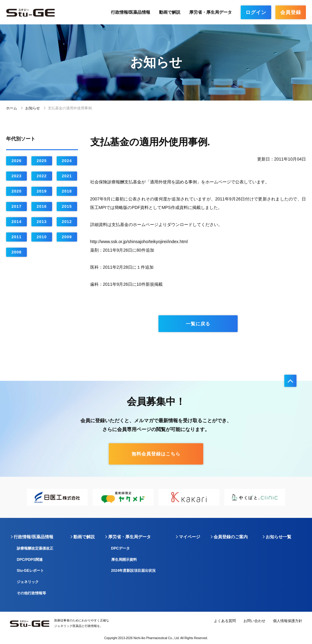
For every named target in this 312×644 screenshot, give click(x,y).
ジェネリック (28, 582)
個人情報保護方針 (288, 621)
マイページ (190, 537)
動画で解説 (170, 12)
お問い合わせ (254, 621)
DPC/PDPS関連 (30, 560)
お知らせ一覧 (278, 537)
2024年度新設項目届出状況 (134, 571)
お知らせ (33, 108)
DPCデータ (121, 548)
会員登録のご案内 (231, 537)
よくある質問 (225, 621)
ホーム (12, 108)
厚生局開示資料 (124, 560)
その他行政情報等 (31, 593)
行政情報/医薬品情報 (131, 12)
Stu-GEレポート (30, 571)
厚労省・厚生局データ (211, 12)
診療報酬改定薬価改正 (35, 548)
